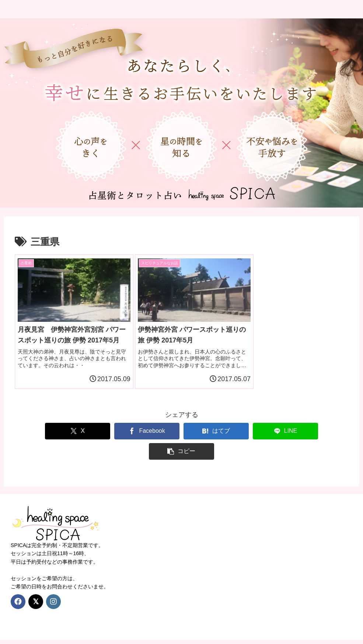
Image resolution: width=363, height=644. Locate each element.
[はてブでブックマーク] (182, 437)
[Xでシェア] (46, 437)
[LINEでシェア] (249, 437)
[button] (317, 437)
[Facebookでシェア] (114, 437)
